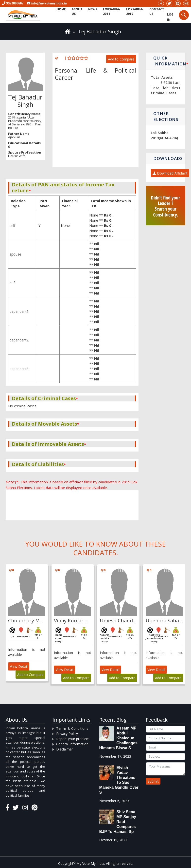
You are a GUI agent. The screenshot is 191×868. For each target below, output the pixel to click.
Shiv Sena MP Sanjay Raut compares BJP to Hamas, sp (118, 822)
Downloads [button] (168, 158)
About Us (76, 11)
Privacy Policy (67, 734)
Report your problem (73, 739)
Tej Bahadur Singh (100, 31)
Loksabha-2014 (110, 11)
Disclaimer (65, 749)
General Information (72, 744)
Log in (168, 17)
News (91, 9)
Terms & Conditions (72, 728)
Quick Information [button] (169, 61)
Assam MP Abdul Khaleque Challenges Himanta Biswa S (118, 738)
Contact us (154, 11)
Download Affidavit (170, 173)
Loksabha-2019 (133, 11)
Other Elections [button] (166, 116)
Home (61, 9)
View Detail (19, 666)
